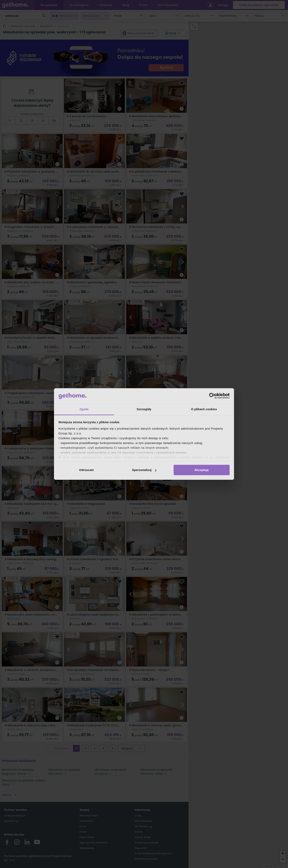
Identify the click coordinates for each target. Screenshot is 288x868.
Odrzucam (86, 470)
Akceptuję (202, 470)
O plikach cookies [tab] (204, 409)
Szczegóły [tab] (144, 409)
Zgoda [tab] (84, 409)
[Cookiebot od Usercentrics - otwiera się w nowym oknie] (212, 396)
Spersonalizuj (144, 470)
